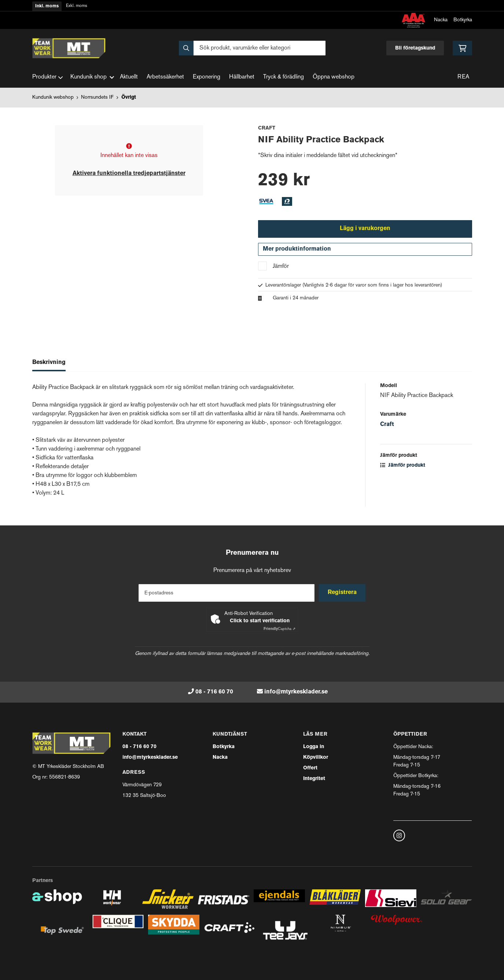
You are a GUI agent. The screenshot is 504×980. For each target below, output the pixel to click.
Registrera (343, 593)
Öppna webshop (334, 77)
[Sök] (252, 48)
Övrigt (129, 97)
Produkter (48, 77)
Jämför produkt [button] (403, 467)
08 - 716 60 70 (214, 692)
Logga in (314, 747)
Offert (310, 768)
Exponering (207, 77)
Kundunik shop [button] (92, 77)
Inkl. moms (47, 6)
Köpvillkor (316, 757)
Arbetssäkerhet (165, 77)
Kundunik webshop (53, 97)
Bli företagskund (415, 48)
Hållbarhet (242, 77)
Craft (387, 426)
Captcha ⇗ (279, 629)
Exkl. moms (77, 6)
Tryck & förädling (284, 77)
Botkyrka (463, 20)
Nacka (441, 20)
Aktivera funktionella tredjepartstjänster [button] (129, 174)
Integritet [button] (314, 779)
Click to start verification (260, 621)
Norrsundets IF (97, 97)
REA (463, 77)
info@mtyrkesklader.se (296, 692)
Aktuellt (129, 77)
